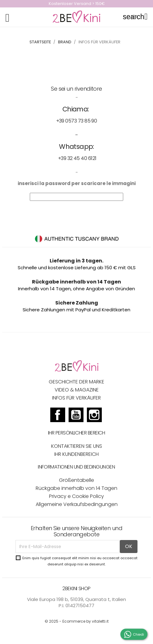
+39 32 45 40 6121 (77, 158)
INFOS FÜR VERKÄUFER (76, 398)
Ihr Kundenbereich (76, 454)
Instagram (94, 416)
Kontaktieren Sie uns (77, 446)
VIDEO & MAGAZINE (77, 390)
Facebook (58, 416)
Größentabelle (76, 480)
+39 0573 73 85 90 (77, 121)
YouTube (76, 416)
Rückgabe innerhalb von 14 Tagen (76, 488)
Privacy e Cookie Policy (76, 496)
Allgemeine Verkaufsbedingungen (77, 504)
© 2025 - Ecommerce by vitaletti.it (77, 621)
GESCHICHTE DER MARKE (76, 382)
